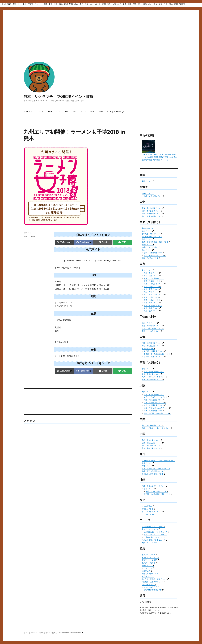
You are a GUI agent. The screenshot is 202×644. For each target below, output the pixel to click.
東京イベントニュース (151, 529)
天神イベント (148, 466)
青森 (9, 4)
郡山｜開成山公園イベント (153, 216)
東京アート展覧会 (149, 563)
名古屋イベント (148, 349)
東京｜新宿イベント (152, 289)
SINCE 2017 (30, 112)
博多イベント (148, 463)
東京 (50, 4)
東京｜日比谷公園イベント (155, 284)
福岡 (161, 4)
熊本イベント (29, 233)
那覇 (176, 4)
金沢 (81, 4)
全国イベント (148, 181)
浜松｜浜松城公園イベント (153, 346)
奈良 (109, 4)
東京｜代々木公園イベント (155, 295)
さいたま (38, 4)
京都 (104, 4)
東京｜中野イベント (152, 292)
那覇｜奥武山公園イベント (157, 491)
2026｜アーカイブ (115, 112)
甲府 (71, 4)
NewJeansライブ (151, 587)
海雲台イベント (148, 509)
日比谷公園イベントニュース (156, 537)
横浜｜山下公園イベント (154, 253)
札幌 (4, 4)
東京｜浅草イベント (152, 276)
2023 (83, 112)
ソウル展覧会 (148, 506)
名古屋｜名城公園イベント (155, 351)
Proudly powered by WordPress (71, 633)
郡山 (24, 4)
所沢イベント (148, 231)
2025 (100, 112)
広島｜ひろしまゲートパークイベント (157, 428)
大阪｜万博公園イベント (154, 394)
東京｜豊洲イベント (152, 303)
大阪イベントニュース (151, 543)
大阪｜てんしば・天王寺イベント (157, 408)
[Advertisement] (101, 28)
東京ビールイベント (150, 557)
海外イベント (148, 566)
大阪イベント (148, 392)
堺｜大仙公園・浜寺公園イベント (157, 413)
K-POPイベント (149, 584)
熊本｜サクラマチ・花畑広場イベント (156, 469)
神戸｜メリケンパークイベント (154, 377)
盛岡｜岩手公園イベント (152, 211)
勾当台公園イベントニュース (153, 526)
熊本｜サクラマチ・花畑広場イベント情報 (58, 97)
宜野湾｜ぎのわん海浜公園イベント (158, 494)
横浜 (61, 4)
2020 (58, 112)
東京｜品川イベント (152, 308)
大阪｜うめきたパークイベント (157, 397)
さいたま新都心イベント (152, 236)
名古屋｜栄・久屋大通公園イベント (158, 354)
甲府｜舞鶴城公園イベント (153, 326)
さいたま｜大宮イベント (152, 234)
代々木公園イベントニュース (156, 535)
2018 (41, 112)
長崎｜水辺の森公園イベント (153, 471)
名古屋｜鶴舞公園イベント (155, 357)
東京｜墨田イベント (152, 273)
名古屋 (98, 4)
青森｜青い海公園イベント (153, 208)
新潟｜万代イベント (150, 323)
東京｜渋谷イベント (152, 297)
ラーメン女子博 (30, 237)
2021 (66, 112)
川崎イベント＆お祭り (151, 247)
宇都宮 (31, 4)
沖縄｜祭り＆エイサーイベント (154, 486)
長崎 (166, 4)
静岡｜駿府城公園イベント (153, 343)
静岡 (87, 4)
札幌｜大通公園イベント (154, 196)
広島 (135, 4)
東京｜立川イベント (152, 311)
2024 (92, 112)
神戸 (119, 4)
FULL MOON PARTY (150, 514)
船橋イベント (148, 245)
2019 (49, 112)
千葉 (45, 4)
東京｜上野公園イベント (154, 278)
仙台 (19, 4)
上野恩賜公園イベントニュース (157, 532)
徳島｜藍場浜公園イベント (153, 443)
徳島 (145, 4)
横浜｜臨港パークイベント (155, 255)
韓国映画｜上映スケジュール (153, 582)
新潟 (66, 4)
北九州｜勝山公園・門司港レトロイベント (159, 460)
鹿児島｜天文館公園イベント (153, 474)
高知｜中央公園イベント (152, 448)
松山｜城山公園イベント (152, 446)
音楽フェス (147, 571)
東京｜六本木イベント (153, 300)
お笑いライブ (148, 576)
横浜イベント (148, 250)
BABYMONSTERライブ (154, 590)
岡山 (130, 4)
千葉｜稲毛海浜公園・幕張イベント (156, 242)
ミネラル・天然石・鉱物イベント (155, 579)
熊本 (171, 4)
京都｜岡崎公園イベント (154, 371)
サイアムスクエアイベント (153, 512)
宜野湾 (182, 4)
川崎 (56, 4)
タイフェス (149, 568)
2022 (75, 112)
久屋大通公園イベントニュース (154, 540)
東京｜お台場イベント (153, 305)
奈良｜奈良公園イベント (152, 374)
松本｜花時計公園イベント (153, 328)
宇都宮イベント (148, 228)
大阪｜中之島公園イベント (155, 403)
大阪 (114, 4)
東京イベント (148, 270)
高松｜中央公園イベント (152, 440)
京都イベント (148, 369)
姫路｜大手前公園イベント (153, 380)
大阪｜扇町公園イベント (154, 400)
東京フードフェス (149, 555)
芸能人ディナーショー (151, 574)
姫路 (124, 4)
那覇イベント (150, 489)
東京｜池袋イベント (152, 286)
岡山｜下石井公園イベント (153, 425)
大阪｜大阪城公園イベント (155, 405)
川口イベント (148, 239)
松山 (150, 4)
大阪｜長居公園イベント (154, 411)
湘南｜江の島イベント (151, 258)
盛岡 (14, 4)
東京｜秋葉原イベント (153, 281)
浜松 (92, 4)
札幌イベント (148, 193)
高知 (155, 4)
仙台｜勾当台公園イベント (153, 214)
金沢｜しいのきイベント (152, 331)
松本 (76, 4)
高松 (140, 4)
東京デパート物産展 (150, 560)
